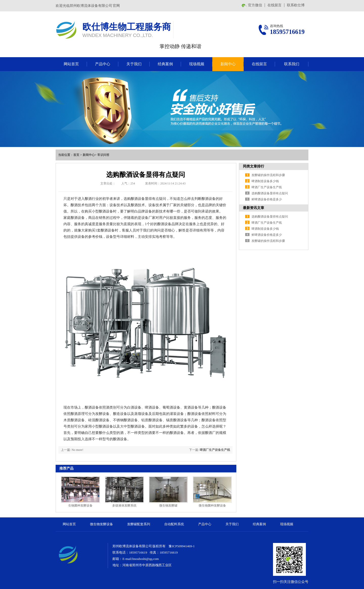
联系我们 (292, 64)
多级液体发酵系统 (124, 506)
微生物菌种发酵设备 (212, 506)
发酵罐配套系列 (139, 524)
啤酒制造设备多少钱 (265, 181)
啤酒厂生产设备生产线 (215, 450)
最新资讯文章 (254, 208)
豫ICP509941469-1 (182, 546)
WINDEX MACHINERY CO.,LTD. (118, 35)
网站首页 (71, 64)
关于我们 (134, 64)
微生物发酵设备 (101, 524)
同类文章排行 (254, 166)
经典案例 (165, 64)
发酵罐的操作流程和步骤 (268, 175)
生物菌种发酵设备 (80, 506)
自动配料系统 (174, 524)
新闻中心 (228, 64)
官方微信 (255, 5)
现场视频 (197, 64)
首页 (76, 155)
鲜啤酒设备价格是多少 (267, 199)
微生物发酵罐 (168, 506)
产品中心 (103, 64)
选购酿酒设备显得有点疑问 (270, 193)
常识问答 (103, 155)
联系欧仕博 (296, 5)
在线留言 (275, 5)
